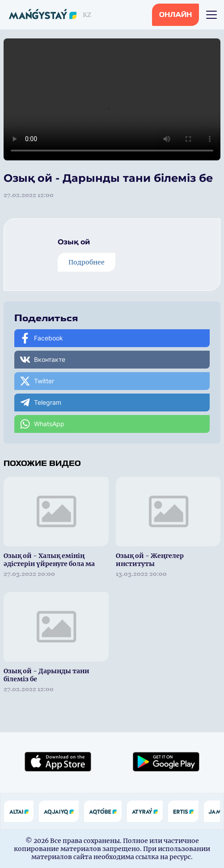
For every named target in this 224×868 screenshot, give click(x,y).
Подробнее (87, 262)
